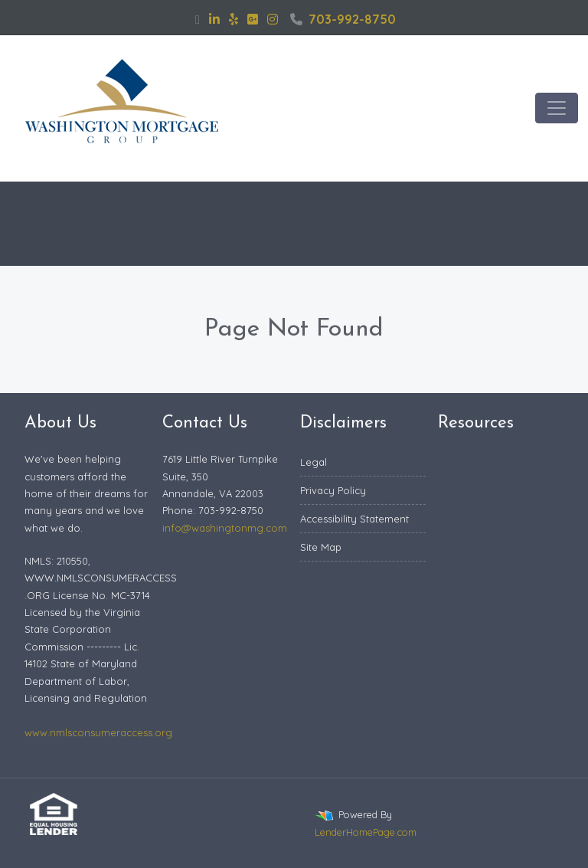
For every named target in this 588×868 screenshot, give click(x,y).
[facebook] (198, 19)
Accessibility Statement (354, 519)
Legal (314, 462)
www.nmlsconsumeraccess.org (98, 732)
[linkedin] (214, 19)
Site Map (321, 547)
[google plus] (253, 19)
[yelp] (234, 19)
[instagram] (273, 19)
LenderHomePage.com (366, 832)
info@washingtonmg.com (225, 528)
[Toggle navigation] (557, 108)
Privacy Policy (333, 490)
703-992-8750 (343, 19)
